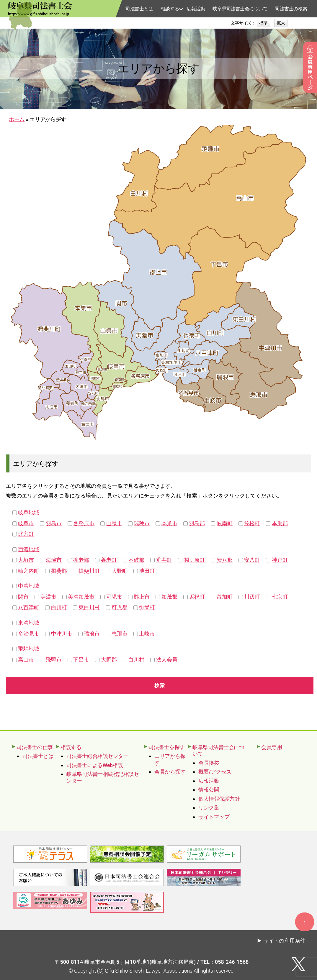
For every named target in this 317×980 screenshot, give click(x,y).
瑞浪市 (92, 634)
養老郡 (81, 560)
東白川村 (89, 607)
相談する (170, 9)
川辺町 (252, 597)
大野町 (120, 571)
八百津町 (29, 607)
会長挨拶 (209, 763)
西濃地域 (29, 549)
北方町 (26, 534)
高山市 (26, 660)
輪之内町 (29, 571)
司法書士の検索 (291, 9)
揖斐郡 (59, 571)
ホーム (17, 119)
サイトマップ (214, 817)
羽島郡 (197, 523)
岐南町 (225, 523)
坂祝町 (197, 597)
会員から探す (170, 772)
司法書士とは (139, 9)
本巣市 (169, 523)
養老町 (109, 560)
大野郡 (109, 660)
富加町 (225, 597)
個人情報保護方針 (219, 799)
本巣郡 (280, 523)
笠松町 (252, 523)
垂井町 (164, 560)
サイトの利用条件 (284, 940)
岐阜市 (26, 523)
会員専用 (272, 747)
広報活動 (196, 9)
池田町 (147, 571)
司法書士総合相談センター (97, 756)
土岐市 (147, 634)
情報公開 (209, 790)
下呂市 (81, 660)
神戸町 (280, 560)
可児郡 (120, 607)
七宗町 (280, 597)
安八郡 (225, 560)
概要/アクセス (215, 772)
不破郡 (136, 560)
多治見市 (29, 634)
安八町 (252, 560)
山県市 (114, 523)
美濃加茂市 (81, 597)
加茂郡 (169, 597)
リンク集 (209, 808)
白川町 (59, 607)
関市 (23, 597)
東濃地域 (29, 623)
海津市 (54, 560)
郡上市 (142, 597)
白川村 (136, 660)
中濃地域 (29, 586)
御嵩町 (147, 607)
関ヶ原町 (194, 560)
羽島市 (54, 523)
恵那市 (120, 634)
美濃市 (48, 597)
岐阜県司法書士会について (240, 9)
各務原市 (84, 523)
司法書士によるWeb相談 (95, 765)
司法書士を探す (167, 747)
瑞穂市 (142, 523)
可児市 (114, 597)
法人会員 (167, 660)
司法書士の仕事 (35, 747)
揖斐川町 (89, 571)
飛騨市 (54, 660)
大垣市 (26, 560)
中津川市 (62, 634)
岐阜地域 (29, 512)
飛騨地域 (29, 649)
